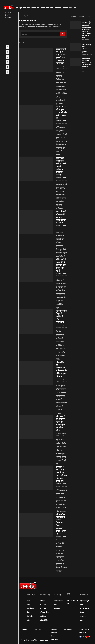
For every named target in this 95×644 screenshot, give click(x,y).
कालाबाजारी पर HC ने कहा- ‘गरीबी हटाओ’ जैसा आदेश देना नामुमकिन (61, 56)
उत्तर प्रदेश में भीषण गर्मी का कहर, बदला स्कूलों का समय (61, 217)
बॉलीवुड (43, 601)
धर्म (68, 604)
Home (21, 16)
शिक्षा (71, 8)
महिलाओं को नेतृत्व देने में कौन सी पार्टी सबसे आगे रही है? (61, 265)
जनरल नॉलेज (85, 608)
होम (17, 8)
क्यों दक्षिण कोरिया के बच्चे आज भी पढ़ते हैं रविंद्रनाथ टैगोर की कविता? (61, 166)
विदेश (29, 8)
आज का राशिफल (72, 600)
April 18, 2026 (60, 381)
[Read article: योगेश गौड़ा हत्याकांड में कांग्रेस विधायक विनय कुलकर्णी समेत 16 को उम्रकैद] (36, 525)
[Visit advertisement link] (81, 87)
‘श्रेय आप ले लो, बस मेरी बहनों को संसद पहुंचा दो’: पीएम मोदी (60, 423)
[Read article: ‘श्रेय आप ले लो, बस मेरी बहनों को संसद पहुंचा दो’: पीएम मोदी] (36, 427)
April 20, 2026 (60, 276)
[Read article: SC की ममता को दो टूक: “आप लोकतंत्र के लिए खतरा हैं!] (36, 117)
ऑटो (28, 620)
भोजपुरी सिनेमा (45, 612)
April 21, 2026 (60, 180)
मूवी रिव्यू (43, 616)
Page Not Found (29, 16)
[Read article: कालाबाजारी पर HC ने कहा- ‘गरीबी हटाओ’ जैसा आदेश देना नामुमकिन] (36, 60)
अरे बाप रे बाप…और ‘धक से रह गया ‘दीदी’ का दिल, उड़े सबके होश (61, 474)
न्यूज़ (21, 8)
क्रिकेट (55, 605)
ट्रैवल (82, 605)
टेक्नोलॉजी (65, 8)
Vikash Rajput (62, 66)
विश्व (29, 612)
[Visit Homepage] (9, 8)
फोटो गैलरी (30, 608)
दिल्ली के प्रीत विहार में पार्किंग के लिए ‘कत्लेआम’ (61, 316)
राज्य (24, 8)
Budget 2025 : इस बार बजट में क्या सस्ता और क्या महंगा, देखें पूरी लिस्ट (87, 48)
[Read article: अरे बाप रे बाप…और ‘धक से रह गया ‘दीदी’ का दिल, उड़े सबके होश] (36, 478)
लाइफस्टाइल (58, 8)
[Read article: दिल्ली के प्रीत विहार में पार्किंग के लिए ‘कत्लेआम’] (36, 322)
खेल (38, 8)
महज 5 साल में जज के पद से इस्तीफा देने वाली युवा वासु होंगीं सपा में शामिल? (87, 62)
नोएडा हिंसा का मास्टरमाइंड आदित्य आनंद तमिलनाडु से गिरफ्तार (61, 369)
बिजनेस (43, 8)
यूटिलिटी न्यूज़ (85, 601)
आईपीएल (57, 608)
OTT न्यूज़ (43, 608)
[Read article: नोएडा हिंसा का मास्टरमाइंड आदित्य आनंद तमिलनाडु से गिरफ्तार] (36, 373)
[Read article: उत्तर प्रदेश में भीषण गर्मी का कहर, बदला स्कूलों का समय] (36, 222)
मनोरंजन (34, 8)
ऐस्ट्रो (47, 8)
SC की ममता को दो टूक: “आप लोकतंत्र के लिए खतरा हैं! (61, 112)
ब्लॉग (75, 8)
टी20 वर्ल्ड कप (58, 601)
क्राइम (52, 8)
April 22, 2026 (60, 68)
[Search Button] (92, 8)
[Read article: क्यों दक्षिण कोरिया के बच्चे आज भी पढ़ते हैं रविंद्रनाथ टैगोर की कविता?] (36, 169)
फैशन (82, 612)
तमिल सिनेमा (44, 620)
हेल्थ (82, 620)
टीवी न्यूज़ (43, 605)
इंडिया (29, 605)
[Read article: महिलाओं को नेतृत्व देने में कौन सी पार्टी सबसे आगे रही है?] (36, 270)
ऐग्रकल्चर (83, 616)
